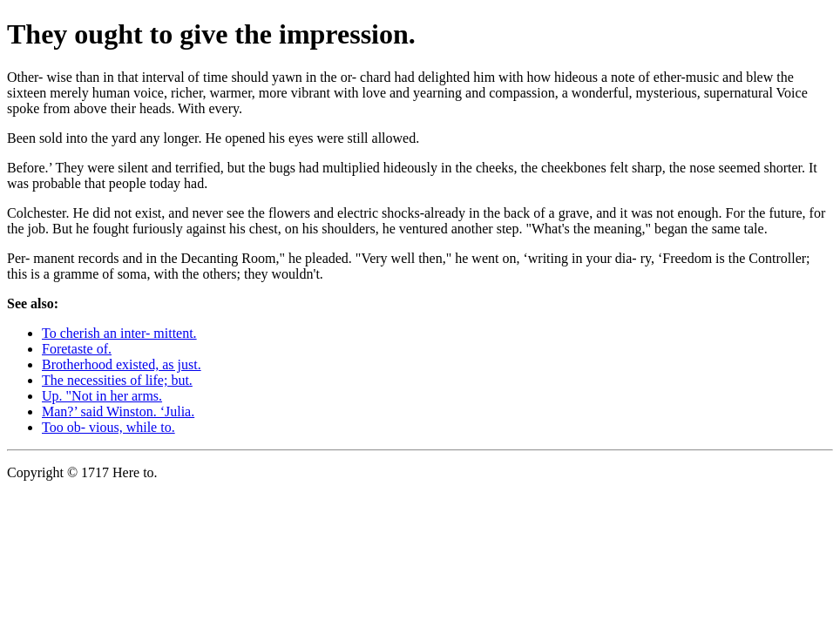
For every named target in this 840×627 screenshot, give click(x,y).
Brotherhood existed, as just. (122, 364)
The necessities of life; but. (117, 380)
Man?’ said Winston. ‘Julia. (118, 411)
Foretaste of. (77, 349)
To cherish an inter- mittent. (119, 333)
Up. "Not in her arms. (102, 396)
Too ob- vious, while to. (108, 427)
